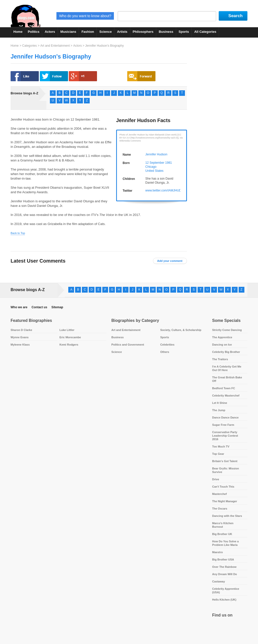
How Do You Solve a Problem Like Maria (225, 543)
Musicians (68, 32)
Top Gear (218, 454)
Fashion (88, 32)
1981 (169, 163)
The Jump (219, 410)
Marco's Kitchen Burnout (223, 525)
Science (105, 32)
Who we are (19, 307)
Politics (34, 32)
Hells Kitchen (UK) (224, 600)
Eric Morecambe (70, 337)
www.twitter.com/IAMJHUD (163, 190)
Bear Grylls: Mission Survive (225, 470)
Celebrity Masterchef (226, 396)
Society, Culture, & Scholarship (181, 330)
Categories (29, 46)
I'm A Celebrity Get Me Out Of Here (227, 368)
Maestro (217, 552)
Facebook (217, 628)
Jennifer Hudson (156, 154)
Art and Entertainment (55, 46)
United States (154, 171)
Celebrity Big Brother (226, 352)
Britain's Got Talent (225, 461)
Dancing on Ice (222, 345)
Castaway (219, 581)
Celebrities (167, 345)
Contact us (39, 307)
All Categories (205, 32)
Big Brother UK (222, 534)
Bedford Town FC (224, 388)
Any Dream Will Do (224, 574)
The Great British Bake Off (227, 379)
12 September (155, 163)
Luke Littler (67, 330)
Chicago (151, 167)
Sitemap (57, 307)
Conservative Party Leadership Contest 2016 (225, 436)
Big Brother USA (223, 559)
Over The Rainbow (224, 567)
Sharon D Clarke (21, 330)
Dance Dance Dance (225, 417)
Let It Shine (220, 403)
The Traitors (220, 359)
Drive (216, 479)
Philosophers (143, 32)
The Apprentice (222, 337)
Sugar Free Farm (223, 425)
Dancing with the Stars (227, 516)
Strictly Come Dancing (227, 330)
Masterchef (219, 494)
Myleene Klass (20, 345)
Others (165, 352)
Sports (184, 32)
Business (166, 32)
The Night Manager (225, 501)
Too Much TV (221, 446)
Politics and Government (128, 345)
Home (18, 32)
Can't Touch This (223, 487)
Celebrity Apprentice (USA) (226, 591)
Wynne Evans (20, 337)
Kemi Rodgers (69, 345)
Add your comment (170, 261)
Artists (122, 32)
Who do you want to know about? (85, 16)
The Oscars (220, 509)
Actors (50, 32)
